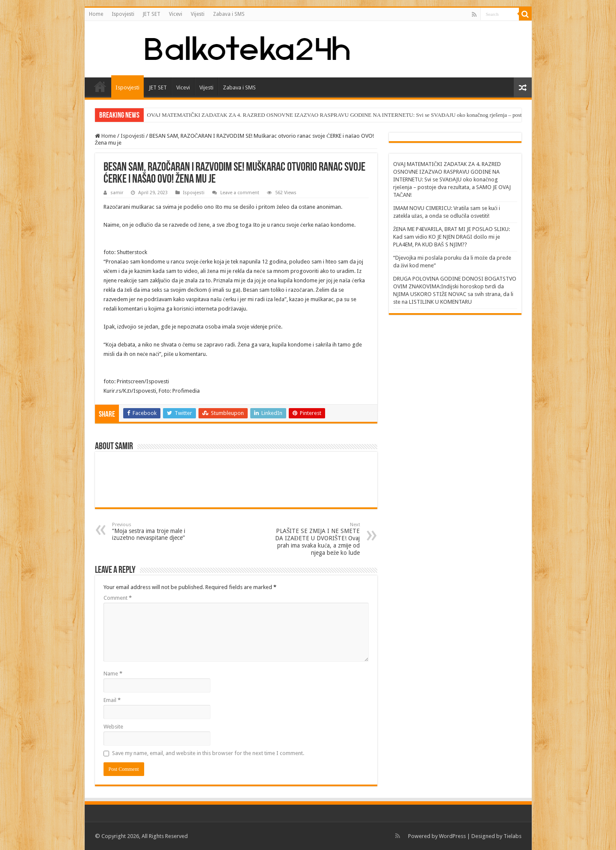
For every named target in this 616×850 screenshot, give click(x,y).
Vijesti (198, 14)
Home (96, 14)
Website (113, 727)
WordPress (452, 836)
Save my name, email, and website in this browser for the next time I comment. (208, 753)
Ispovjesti (123, 14)
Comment (118, 598)
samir (117, 193)
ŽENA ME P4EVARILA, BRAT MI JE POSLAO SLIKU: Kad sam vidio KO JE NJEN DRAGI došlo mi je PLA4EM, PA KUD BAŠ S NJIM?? (452, 237)
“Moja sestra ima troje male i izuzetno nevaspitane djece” (156, 532)
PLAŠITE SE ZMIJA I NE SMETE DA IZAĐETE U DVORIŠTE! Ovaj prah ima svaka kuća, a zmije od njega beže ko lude (316, 539)
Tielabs (512, 836)
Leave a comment (240, 193)
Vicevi (176, 14)
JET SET (152, 14)
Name (113, 674)
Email (112, 700)
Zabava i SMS (229, 14)
